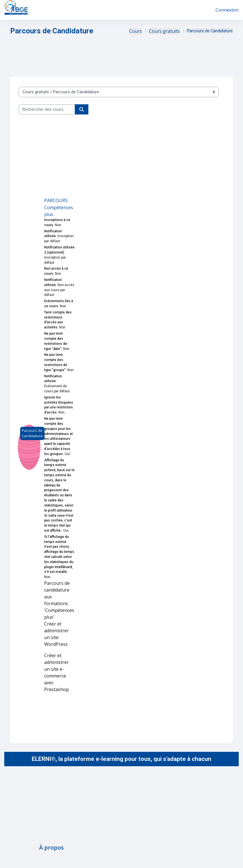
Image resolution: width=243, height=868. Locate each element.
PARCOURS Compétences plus (59, 207)
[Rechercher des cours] (47, 109)
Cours (136, 31)
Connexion (227, 10)
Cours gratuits (164, 31)
